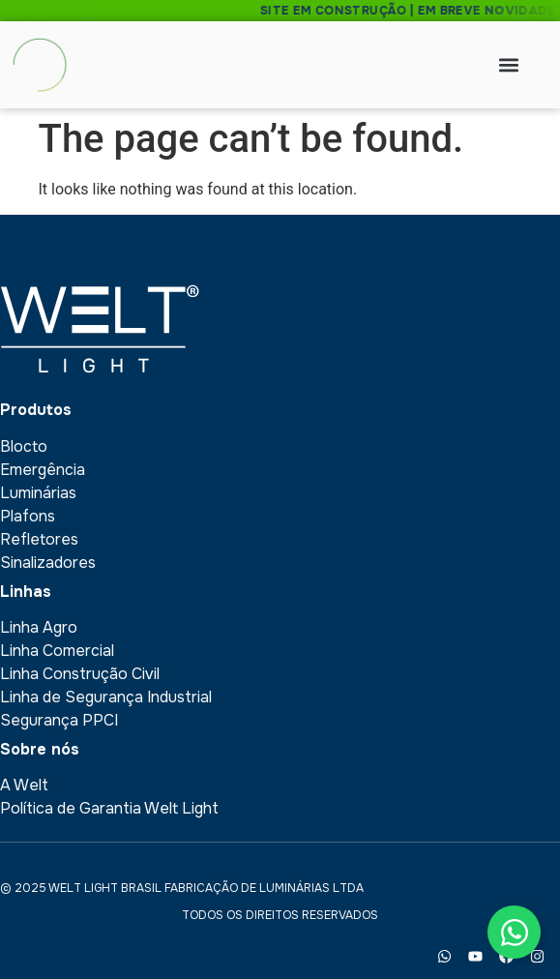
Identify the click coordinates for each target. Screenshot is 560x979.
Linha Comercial (57, 651)
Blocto (24, 446)
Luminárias (38, 493)
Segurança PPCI (59, 720)
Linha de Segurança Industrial (106, 697)
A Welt (24, 785)
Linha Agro (39, 627)
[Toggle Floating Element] (514, 932)
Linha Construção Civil (80, 674)
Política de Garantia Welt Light (109, 808)
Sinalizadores (48, 563)
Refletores (39, 539)
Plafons (28, 516)
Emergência (43, 470)
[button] (509, 65)
